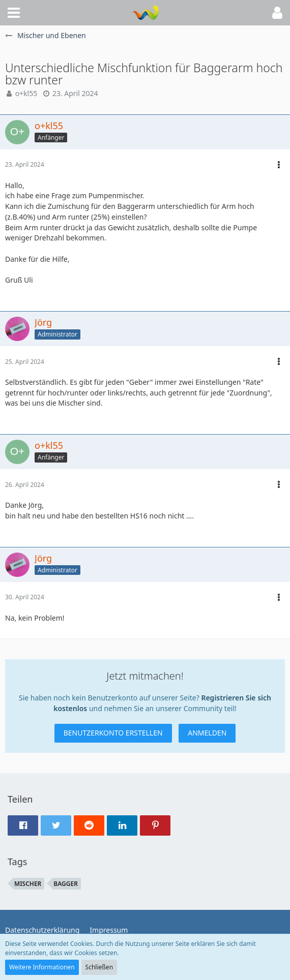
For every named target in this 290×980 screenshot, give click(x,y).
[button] (14, 13)
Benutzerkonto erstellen (113, 733)
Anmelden (207, 733)
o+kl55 (26, 93)
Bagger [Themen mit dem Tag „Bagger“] (66, 884)
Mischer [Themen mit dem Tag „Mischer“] (28, 884)
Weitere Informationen (42, 967)
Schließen (99, 967)
